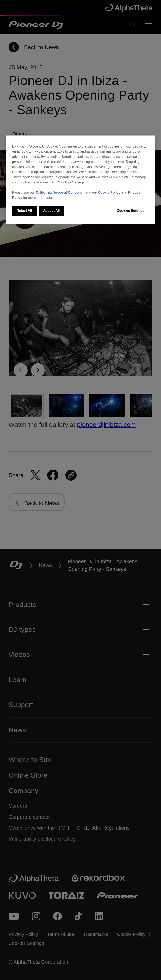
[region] (81, 180)
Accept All (52, 211)
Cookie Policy (109, 193)
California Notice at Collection (60, 193)
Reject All (24, 211)
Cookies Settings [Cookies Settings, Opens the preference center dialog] (131, 211)
